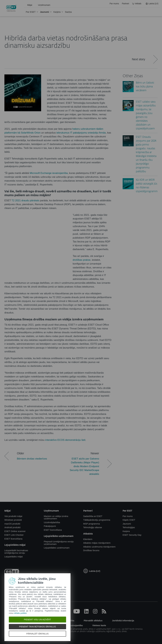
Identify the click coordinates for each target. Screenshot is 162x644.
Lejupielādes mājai (14, 557)
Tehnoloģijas (129, 527)
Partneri (126, 4)
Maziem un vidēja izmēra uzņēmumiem (56, 517)
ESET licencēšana (13, 539)
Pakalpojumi (50, 526)
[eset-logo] (12, 572)
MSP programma (92, 524)
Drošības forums (91, 550)
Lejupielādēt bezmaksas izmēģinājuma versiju (16, 552)
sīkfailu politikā (20, 613)
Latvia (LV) (152, 4)
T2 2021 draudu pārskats (25, 200)
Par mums (114, 4)
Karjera (57, 12)
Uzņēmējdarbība (52, 522)
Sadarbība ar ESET (93, 516)
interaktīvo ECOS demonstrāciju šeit (65, 440)
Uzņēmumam (44, 5)
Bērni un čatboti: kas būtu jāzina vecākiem (145, 87)
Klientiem (88, 539)
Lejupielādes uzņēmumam (57, 548)
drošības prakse (82, 260)
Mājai (30, 5)
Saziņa (68, 12)
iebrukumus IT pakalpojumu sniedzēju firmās (81, 133)
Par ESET (31, 12)
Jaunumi (45, 12)
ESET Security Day (132, 535)
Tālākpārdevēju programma (97, 520)
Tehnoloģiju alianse (93, 527)
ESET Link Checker (14, 535)
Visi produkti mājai (13, 516)
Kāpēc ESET (129, 520)
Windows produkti (13, 520)
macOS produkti (12, 524)
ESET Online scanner (15, 531)
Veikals (137, 4)
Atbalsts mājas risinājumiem (97, 543)
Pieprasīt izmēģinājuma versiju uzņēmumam (59, 543)
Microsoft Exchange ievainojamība (49, 173)
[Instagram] (95, 613)
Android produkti (12, 527)
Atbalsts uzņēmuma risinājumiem (99, 547)
